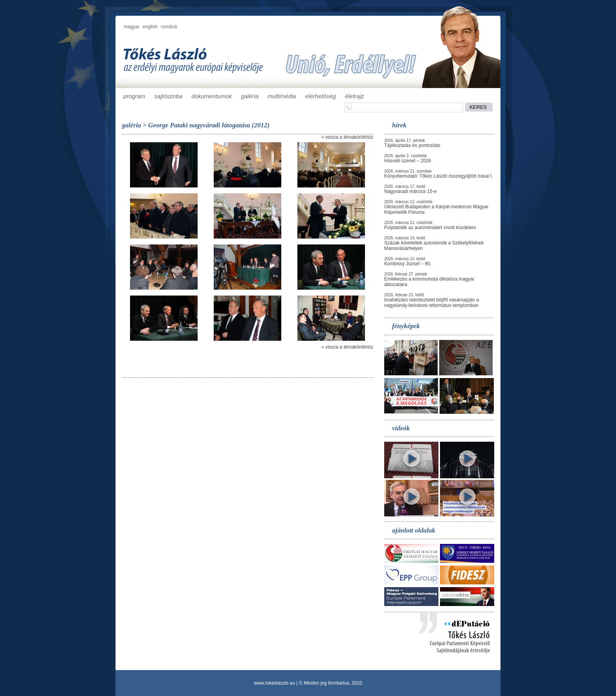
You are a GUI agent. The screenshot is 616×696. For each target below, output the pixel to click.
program (134, 96)
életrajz (354, 96)
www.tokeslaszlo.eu (274, 683)
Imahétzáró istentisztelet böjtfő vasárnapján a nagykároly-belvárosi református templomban (432, 303)
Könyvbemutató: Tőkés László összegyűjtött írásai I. (439, 176)
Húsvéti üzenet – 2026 (408, 161)
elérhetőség (321, 96)
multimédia (282, 96)
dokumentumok (212, 96)
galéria (250, 96)
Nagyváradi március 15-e (410, 191)
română (169, 27)
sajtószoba (169, 96)
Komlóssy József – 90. (408, 264)
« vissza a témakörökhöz (347, 137)
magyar (132, 27)
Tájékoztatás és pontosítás (412, 145)
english (150, 27)
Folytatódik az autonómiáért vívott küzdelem (430, 228)
